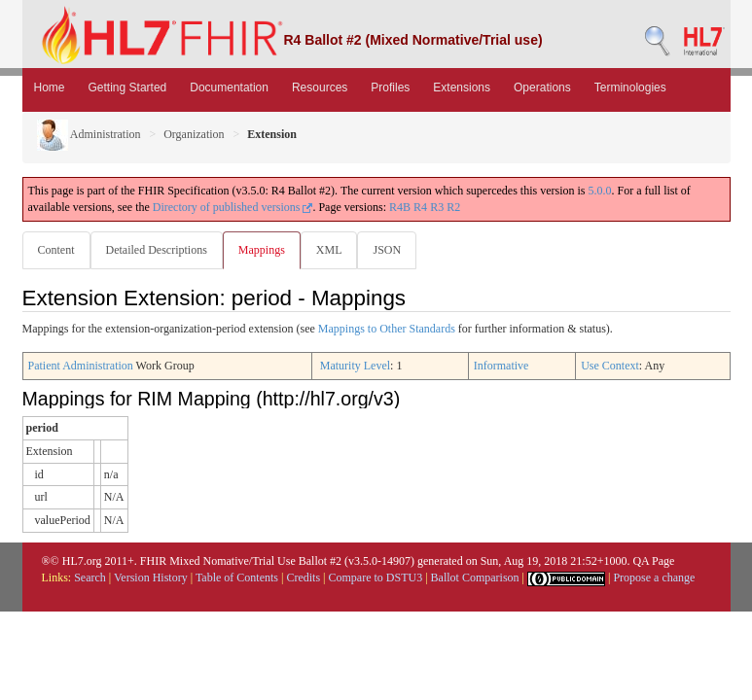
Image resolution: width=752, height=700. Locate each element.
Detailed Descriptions (157, 250)
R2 (453, 207)
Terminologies (630, 87)
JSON (387, 250)
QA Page (653, 561)
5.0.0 (600, 191)
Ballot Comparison (475, 577)
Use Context (610, 366)
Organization (194, 134)
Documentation (229, 87)
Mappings (262, 250)
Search (90, 577)
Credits (303, 577)
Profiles (390, 87)
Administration (89, 134)
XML (329, 250)
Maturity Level (355, 366)
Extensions (462, 87)
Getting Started (128, 87)
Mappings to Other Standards (387, 329)
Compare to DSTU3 (376, 577)
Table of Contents (237, 577)
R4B (400, 207)
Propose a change (654, 577)
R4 (420, 207)
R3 (437, 207)
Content (56, 250)
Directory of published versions (233, 207)
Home (50, 87)
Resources (320, 87)
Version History (151, 577)
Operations (542, 87)
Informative (501, 366)
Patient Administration (81, 366)
